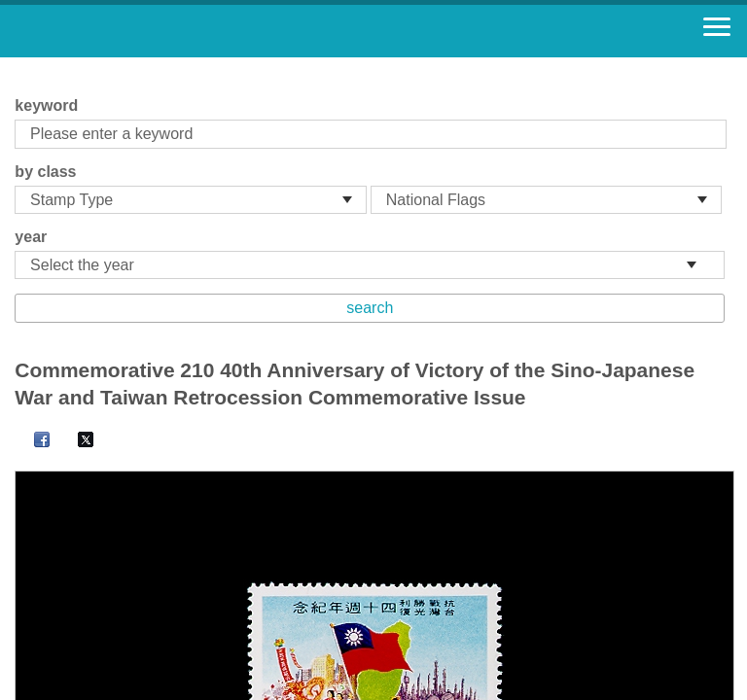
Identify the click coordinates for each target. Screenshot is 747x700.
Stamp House (122, 31)
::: (21, 66)
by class (45, 172)
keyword (46, 105)
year (31, 237)
